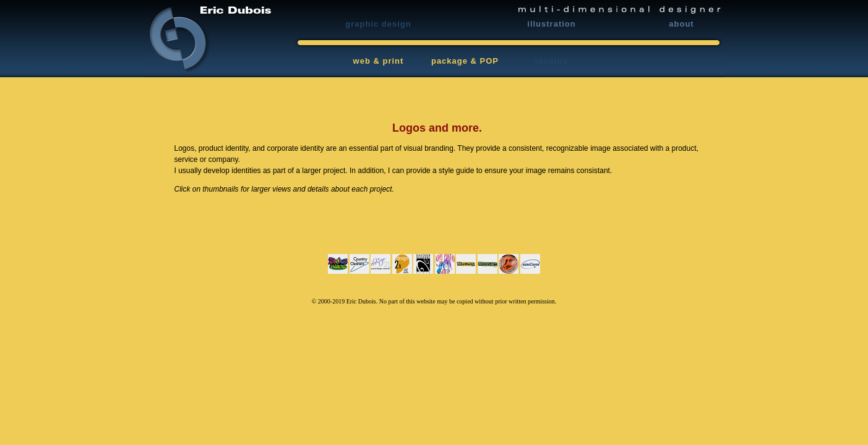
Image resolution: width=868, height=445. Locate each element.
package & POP (465, 61)
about (681, 24)
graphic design (378, 24)
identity (551, 61)
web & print (379, 61)
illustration (551, 24)
